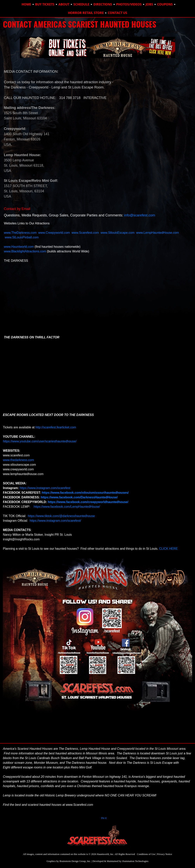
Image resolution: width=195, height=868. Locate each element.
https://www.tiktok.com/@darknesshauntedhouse (61, 516)
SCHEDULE (81, 4)
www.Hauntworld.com (19, 247)
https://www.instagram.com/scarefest (45, 488)
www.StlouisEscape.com (118, 233)
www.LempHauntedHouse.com (158, 233)
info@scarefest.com (140, 215)
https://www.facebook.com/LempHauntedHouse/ (66, 507)
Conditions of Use (146, 854)
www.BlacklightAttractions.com (25, 251)
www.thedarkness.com (18, 460)
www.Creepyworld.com (54, 233)
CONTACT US (118, 13)
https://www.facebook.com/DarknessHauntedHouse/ (79, 497)
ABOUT (64, 4)
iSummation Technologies (135, 861)
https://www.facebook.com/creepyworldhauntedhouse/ (88, 502)
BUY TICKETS (45, 4)
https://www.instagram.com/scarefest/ (55, 521)
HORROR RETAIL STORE (86, 13)
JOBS (149, 4)
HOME (26, 4)
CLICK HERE (169, 549)
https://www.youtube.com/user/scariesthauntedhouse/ (40, 441)
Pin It (104, 818)
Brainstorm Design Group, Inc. (75, 861)
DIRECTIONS (103, 4)
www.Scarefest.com (85, 233)
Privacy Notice (165, 854)
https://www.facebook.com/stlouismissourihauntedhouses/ (85, 493)
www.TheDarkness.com (20, 233)
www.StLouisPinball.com (22, 237)
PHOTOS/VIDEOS (129, 4)
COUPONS (165, 4)
